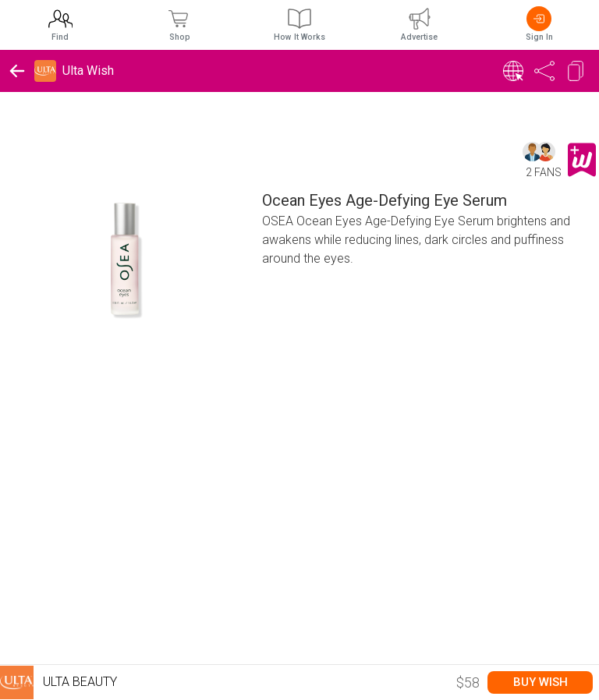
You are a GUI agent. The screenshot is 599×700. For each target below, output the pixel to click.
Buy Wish (541, 682)
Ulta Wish (88, 71)
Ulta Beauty (58, 682)
